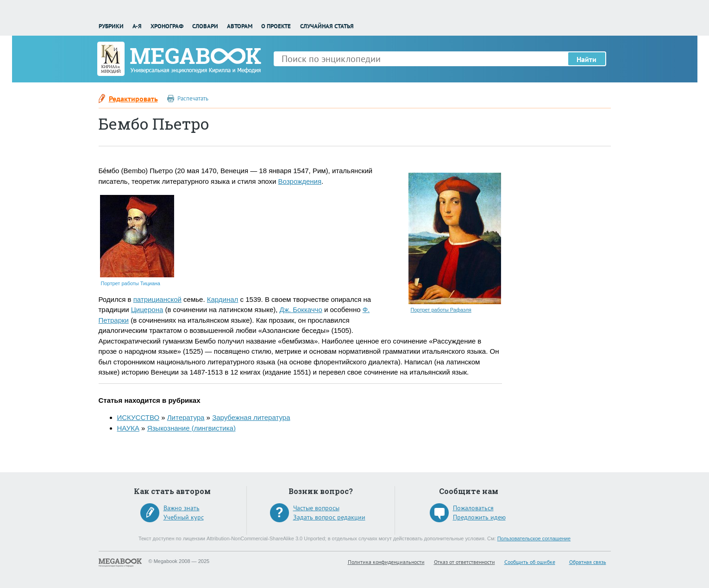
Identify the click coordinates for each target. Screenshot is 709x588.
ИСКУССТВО (138, 417)
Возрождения (300, 181)
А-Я (137, 26)
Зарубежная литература (251, 417)
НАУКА (128, 428)
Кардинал (223, 299)
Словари (205, 26)
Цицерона (147, 310)
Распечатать (193, 98)
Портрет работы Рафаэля (441, 310)
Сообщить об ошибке (530, 562)
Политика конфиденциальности (386, 562)
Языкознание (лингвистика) (191, 428)
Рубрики (111, 26)
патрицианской (157, 299)
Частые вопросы (316, 508)
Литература (186, 417)
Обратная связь (588, 562)
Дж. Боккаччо (301, 310)
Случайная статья (327, 26)
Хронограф (167, 26)
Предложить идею (479, 517)
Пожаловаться (473, 508)
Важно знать (182, 508)
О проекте (276, 26)
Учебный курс (184, 517)
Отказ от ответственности (464, 562)
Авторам (240, 26)
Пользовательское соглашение (534, 538)
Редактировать (133, 99)
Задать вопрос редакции (329, 517)
